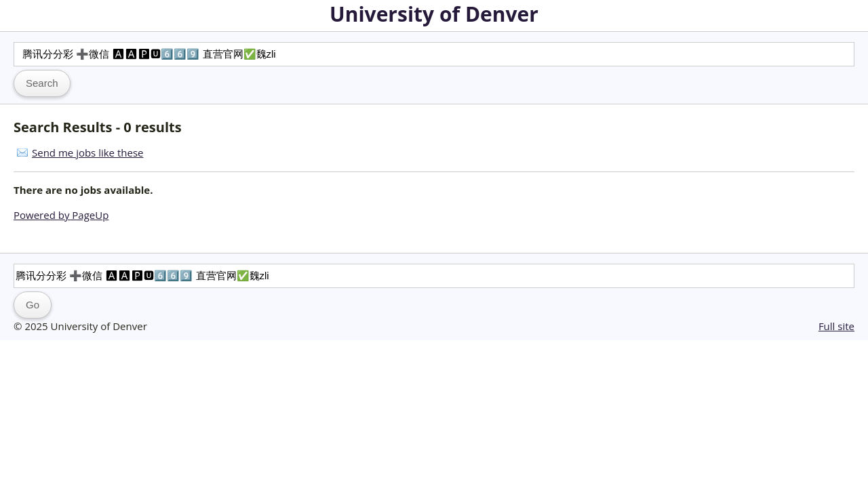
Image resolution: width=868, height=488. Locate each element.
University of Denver (434, 14)
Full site (836, 326)
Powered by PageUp (61, 215)
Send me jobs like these (87, 152)
